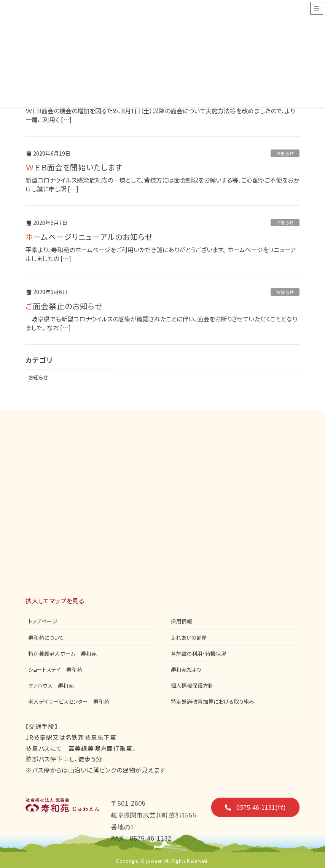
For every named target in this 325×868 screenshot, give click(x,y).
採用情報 (182, 621)
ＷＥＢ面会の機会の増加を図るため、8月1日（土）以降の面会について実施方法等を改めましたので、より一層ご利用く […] (160, 115)
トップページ (43, 621)
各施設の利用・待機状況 (199, 653)
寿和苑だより (186, 669)
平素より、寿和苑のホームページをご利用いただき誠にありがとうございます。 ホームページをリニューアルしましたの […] (161, 254)
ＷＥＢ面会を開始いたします (74, 167)
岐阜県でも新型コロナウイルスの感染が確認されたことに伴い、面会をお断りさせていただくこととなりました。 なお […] (161, 323)
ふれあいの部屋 (189, 637)
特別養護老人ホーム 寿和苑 (62, 653)
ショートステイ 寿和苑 (55, 669)
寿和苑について (46, 637)
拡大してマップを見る (55, 601)
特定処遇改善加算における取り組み (213, 701)
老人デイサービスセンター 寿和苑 (69, 701)
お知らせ (285, 153)
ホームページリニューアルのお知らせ (89, 237)
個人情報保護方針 (192, 685)
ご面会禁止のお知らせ (64, 306)
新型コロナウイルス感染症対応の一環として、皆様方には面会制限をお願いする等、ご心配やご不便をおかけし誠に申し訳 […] (162, 184)
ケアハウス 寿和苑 (51, 685)
